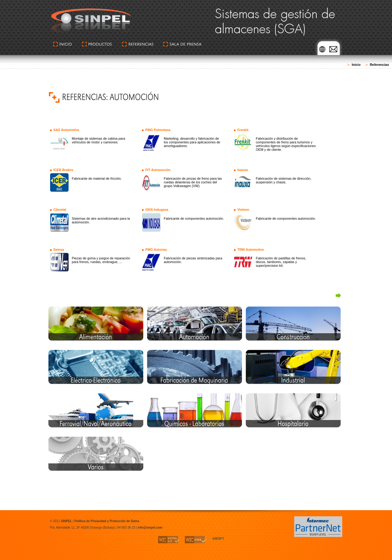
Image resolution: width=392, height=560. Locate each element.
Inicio (356, 65)
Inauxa (243, 170)
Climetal (60, 210)
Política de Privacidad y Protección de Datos (107, 521)
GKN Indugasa (157, 210)
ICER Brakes (63, 170)
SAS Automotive (66, 130)
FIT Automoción (158, 170)
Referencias (379, 65)
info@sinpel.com (150, 528)
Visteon (243, 210)
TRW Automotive (251, 250)
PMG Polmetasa (158, 130)
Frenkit (243, 130)
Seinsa (59, 250)
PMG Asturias (156, 250)
